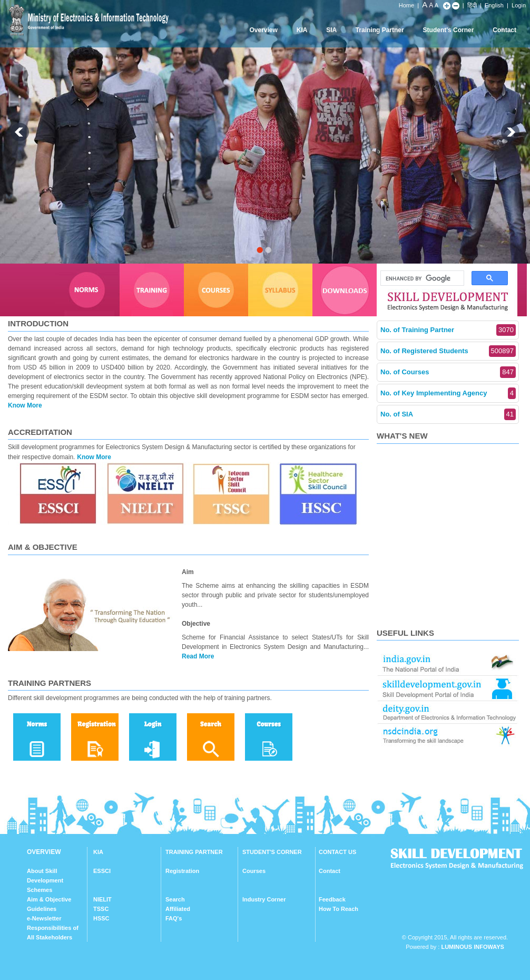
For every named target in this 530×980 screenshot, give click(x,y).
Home (406, 5)
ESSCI (102, 871)
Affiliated (178, 909)
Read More (198, 656)
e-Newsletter (44, 918)
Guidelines (42, 909)
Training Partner (380, 30)
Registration (182, 871)
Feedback (332, 899)
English (494, 5)
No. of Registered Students (448, 351)
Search (175, 899)
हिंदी (472, 5)
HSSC (101, 918)
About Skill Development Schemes (45, 880)
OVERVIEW (44, 852)
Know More (25, 405)
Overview (263, 30)
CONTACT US (337, 852)
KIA (302, 30)
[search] (421, 278)
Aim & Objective (49, 899)
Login (519, 5)
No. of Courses (448, 372)
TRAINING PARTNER (194, 852)
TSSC (101, 909)
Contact (504, 30)
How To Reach (338, 909)
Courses (254, 871)
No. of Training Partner (448, 330)
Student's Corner (449, 30)
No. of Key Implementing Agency (448, 393)
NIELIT (102, 899)
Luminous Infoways (472, 947)
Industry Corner (264, 899)
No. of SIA (448, 414)
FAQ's (174, 918)
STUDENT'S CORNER (272, 852)
